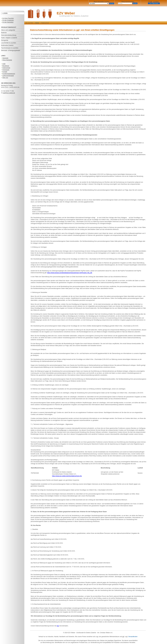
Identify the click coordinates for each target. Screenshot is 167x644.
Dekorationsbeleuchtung (9, 35)
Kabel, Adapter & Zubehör (9, 38)
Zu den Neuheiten (7, 22)
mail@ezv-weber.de (9, 93)
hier (58, 626)
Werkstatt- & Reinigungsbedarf (11, 50)
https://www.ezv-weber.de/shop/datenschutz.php (67, 476)
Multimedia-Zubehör (7, 45)
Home (37, 23)
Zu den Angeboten (7, 20)
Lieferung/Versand (7, 76)
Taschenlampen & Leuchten (10, 48)
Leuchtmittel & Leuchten (9, 43)
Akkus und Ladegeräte (8, 30)
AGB (3, 64)
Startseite (5, 58)
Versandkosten (133, 637)
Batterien (4, 33)
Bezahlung (5, 66)
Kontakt (4, 72)
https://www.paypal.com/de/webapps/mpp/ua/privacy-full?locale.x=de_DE (70, 273)
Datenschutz (6, 68)
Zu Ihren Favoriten (7, 18)
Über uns (5, 78)
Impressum (5, 70)
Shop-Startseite (7, 60)
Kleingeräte (5, 40)
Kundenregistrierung (8, 74)
